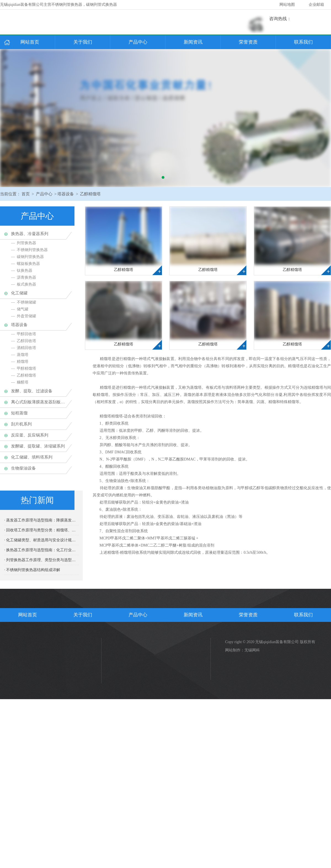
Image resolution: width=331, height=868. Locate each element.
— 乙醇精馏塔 (24, 375)
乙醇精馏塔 (90, 194)
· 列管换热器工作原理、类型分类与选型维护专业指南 (41, 560)
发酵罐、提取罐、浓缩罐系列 (38, 446)
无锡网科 (252, 650)
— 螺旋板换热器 (26, 264)
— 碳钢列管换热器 (27, 257)
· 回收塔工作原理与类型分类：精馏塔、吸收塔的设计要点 (41, 530)
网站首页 (30, 42)
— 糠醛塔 (20, 382)
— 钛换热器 (22, 271)
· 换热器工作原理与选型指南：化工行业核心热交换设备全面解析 (41, 550)
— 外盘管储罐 (24, 316)
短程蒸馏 (19, 413)
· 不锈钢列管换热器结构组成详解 (32, 570)
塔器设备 (66, 194)
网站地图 (287, 5)
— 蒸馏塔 (20, 355)
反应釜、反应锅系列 (30, 435)
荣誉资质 (248, 42)
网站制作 (233, 650)
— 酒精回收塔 (24, 348)
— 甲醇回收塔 (24, 334)
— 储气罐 (20, 309)
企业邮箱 (316, 5)
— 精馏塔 (20, 362)
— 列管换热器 (24, 243)
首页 (26, 194)
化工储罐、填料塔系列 (32, 457)
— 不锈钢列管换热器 (29, 250)
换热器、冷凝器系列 (30, 234)
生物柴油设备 (23, 468)
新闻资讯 (193, 42)
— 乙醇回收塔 (24, 341)
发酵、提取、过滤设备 (32, 391)
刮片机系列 (21, 424)
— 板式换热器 (24, 284)
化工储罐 (19, 293)
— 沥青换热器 (24, 277)
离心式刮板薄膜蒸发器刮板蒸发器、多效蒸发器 (39, 402)
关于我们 (83, 42)
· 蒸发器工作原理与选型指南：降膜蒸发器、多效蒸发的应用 (41, 520)
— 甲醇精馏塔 (24, 368)
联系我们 (303, 42)
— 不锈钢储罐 (24, 302)
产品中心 (138, 42)
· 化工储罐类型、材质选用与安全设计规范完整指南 (41, 540)
